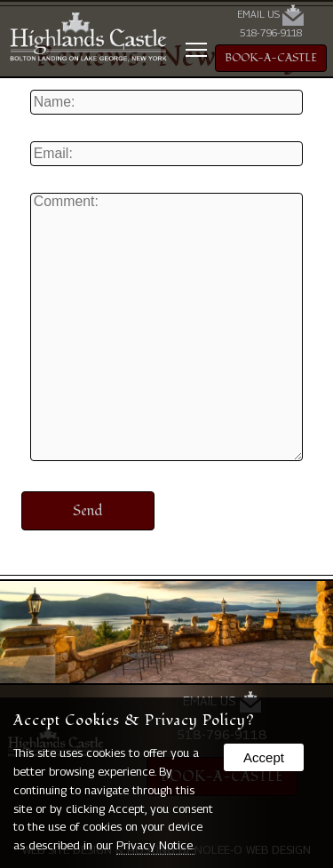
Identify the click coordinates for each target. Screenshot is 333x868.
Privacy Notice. (155, 845)
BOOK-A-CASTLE (271, 58)
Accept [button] (264, 757)
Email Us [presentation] (270, 15)
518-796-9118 (271, 33)
